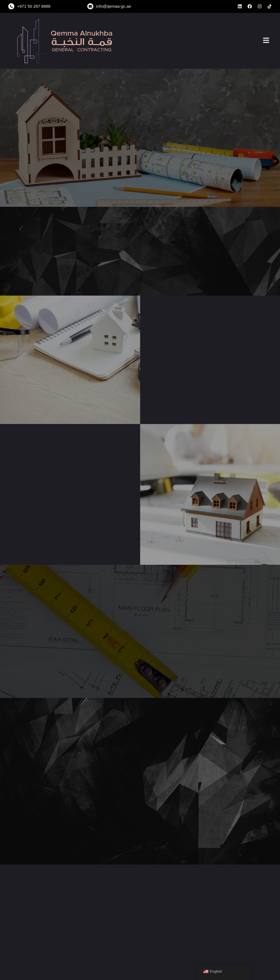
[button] (266, 41)
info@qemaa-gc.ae (114, 6)
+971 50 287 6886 (34, 6)
